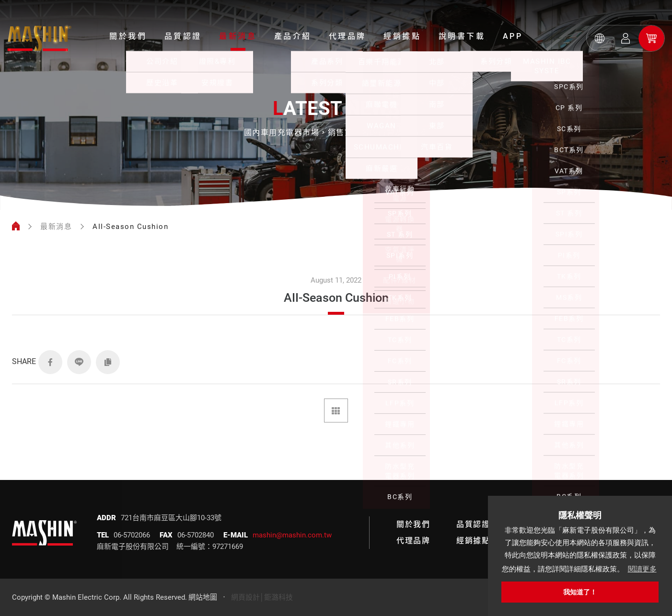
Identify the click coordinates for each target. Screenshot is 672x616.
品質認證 (183, 36)
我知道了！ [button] (580, 592)
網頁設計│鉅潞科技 (262, 597)
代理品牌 (348, 36)
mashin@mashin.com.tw (292, 535)
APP (513, 36)
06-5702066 (132, 535)
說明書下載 (462, 36)
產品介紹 (293, 36)
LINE (79, 362)
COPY (108, 362)
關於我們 (128, 36)
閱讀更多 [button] (642, 569)
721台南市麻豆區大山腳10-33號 (171, 518)
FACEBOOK (50, 362)
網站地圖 (203, 597)
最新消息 (238, 36)
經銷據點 (402, 36)
